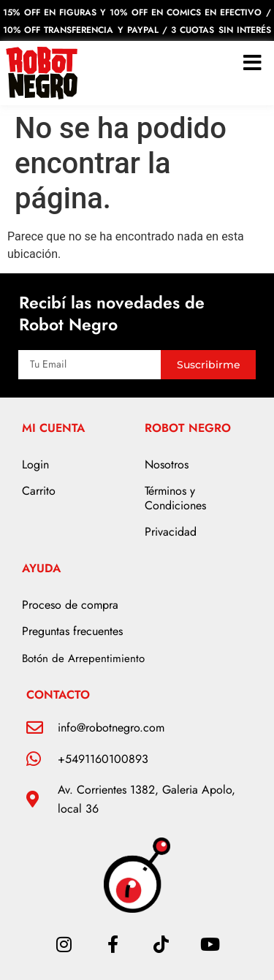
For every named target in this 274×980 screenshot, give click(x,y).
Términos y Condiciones (175, 498)
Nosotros (167, 464)
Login (35, 464)
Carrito (39, 491)
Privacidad (171, 532)
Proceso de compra (70, 605)
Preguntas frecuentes (72, 631)
